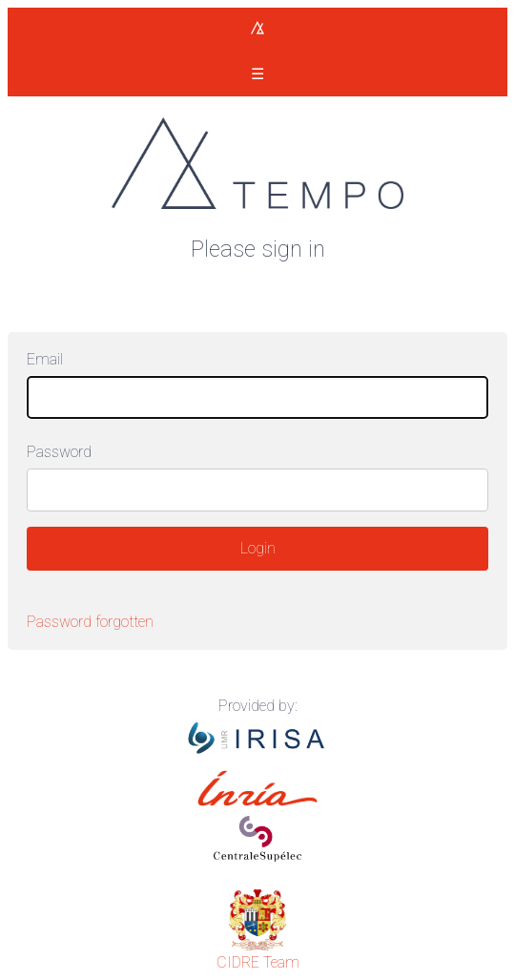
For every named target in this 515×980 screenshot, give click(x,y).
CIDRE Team (258, 962)
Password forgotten (90, 622)
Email (45, 359)
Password (59, 452)
